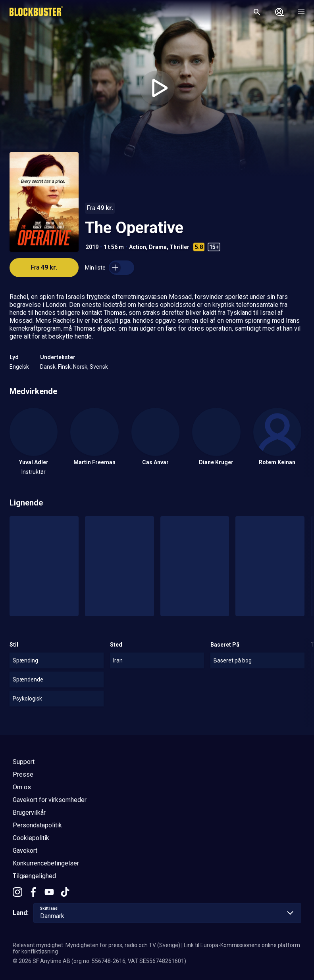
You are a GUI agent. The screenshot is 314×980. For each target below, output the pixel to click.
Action (138, 247)
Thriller (179, 247)
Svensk (99, 367)
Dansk (48, 367)
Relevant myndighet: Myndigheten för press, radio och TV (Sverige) (96, 945)
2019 (92, 247)
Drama (158, 247)
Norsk (80, 367)
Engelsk (19, 367)
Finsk (64, 367)
